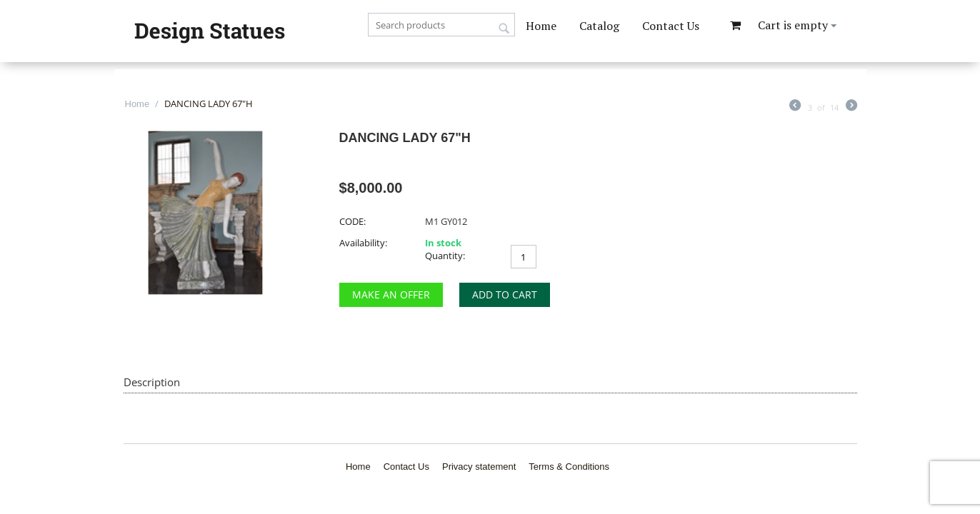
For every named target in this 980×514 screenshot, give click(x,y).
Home (541, 26)
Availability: (363, 243)
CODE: (352, 221)
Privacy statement (479, 467)
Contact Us (671, 26)
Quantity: (445, 256)
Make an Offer (391, 294)
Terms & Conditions (569, 467)
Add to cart (505, 294)
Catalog (599, 26)
